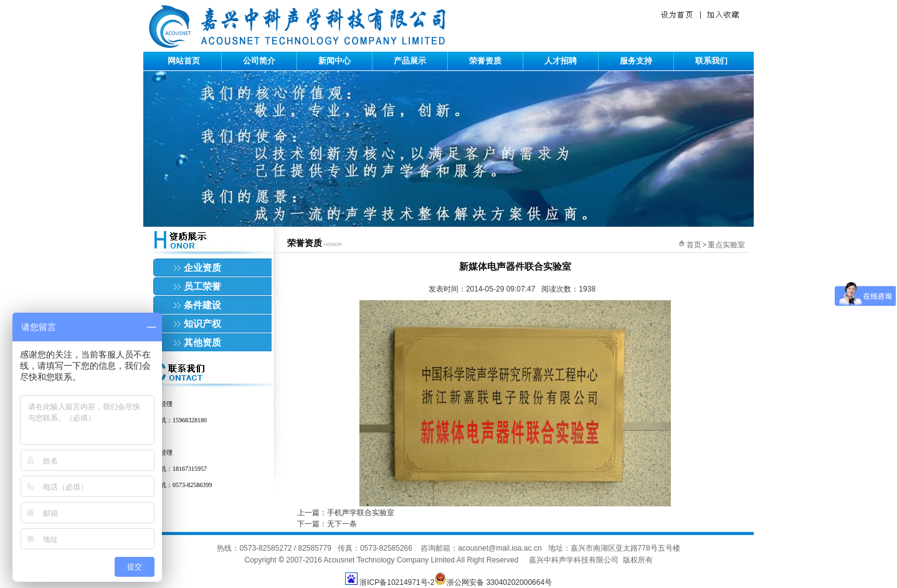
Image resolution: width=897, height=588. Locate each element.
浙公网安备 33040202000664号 (493, 582)
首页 (694, 245)
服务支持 (636, 61)
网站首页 (184, 61)
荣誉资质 (485, 61)
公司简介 (259, 61)
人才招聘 (561, 61)
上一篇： (312, 513)
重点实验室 (726, 245)
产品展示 (410, 61)
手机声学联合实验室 (361, 513)
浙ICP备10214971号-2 (397, 582)
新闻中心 (335, 61)
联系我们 (711, 61)
